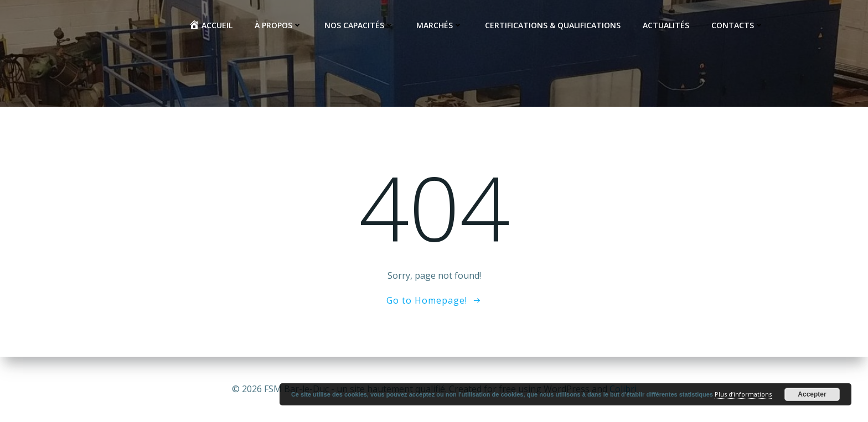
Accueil (211, 25)
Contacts (738, 25)
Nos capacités (359, 25)
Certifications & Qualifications (553, 25)
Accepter (812, 394)
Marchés (440, 25)
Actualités (666, 25)
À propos (278, 25)
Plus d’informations (743, 394)
